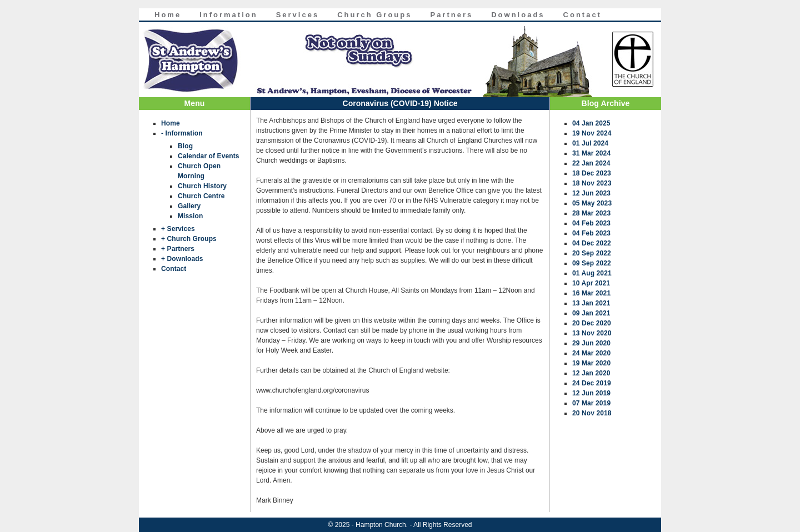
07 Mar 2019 (591, 403)
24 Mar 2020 (591, 353)
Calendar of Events (209, 156)
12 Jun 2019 (591, 393)
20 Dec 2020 (592, 323)
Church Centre (201, 196)
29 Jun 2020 (591, 343)
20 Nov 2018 (592, 413)
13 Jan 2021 (591, 303)
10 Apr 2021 (591, 283)
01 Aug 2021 (592, 273)
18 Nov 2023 (592, 183)
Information (229, 15)
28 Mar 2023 (591, 213)
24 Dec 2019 (592, 383)
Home (168, 15)
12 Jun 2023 (591, 193)
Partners (451, 15)
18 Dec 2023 (592, 173)
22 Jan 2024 (591, 163)
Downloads (518, 15)
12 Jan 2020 (591, 373)
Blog (185, 146)
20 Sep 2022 (592, 253)
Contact (582, 15)
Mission (190, 216)
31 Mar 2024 (591, 153)
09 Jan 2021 (591, 313)
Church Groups (374, 15)
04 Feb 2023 (591, 223)
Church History (202, 186)
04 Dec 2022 (592, 243)
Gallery (189, 206)
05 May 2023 (592, 203)
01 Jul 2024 (590, 143)
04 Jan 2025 (591, 123)
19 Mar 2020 (591, 363)
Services (298, 15)
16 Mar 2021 (591, 293)
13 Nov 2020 (592, 333)
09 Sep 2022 (592, 263)
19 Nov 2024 (592, 133)
